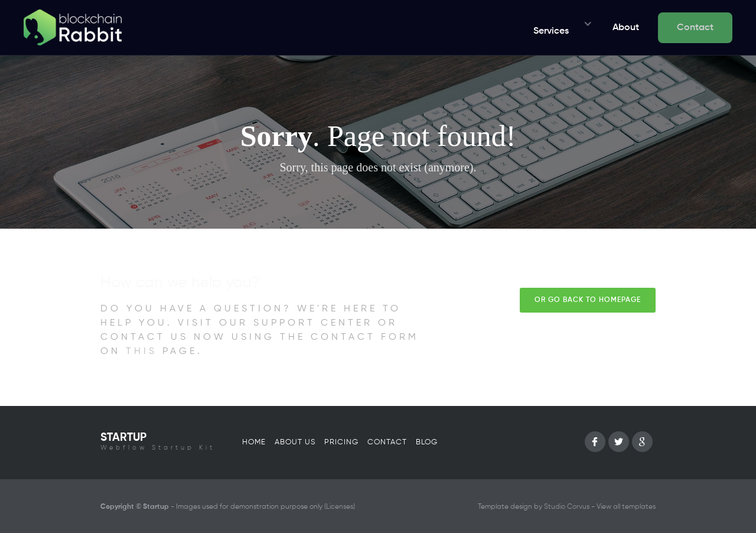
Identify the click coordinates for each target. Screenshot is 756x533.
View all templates (626, 507)
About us (295, 442)
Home (254, 442)
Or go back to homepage (588, 300)
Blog (427, 442)
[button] (559, 28)
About (626, 28)
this (141, 352)
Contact (695, 28)
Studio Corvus (567, 507)
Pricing (341, 442)
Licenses (340, 507)
